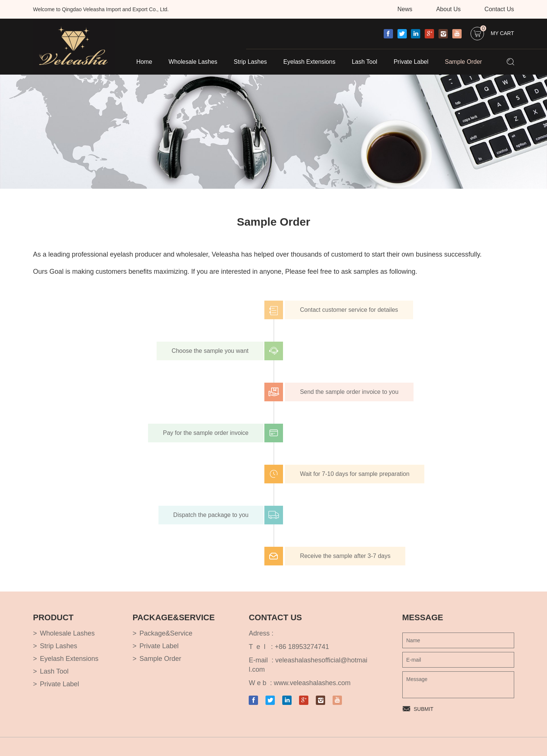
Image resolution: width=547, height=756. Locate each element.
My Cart (497, 32)
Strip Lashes (250, 62)
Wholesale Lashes (193, 62)
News (405, 9)
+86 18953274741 (302, 647)
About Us (449, 9)
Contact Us (499, 9)
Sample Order (463, 62)
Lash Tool (364, 62)
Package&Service (166, 633)
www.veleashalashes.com (312, 683)
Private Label (411, 62)
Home (144, 62)
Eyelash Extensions (309, 62)
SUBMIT (424, 709)
